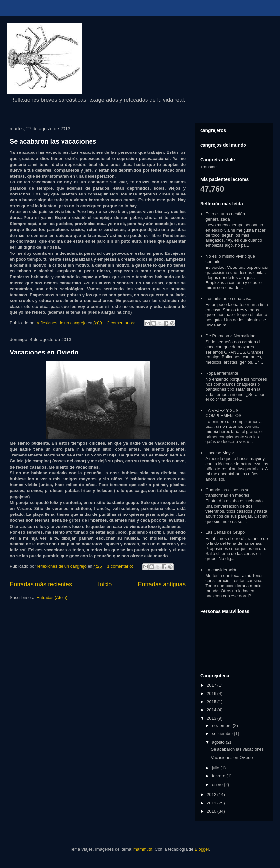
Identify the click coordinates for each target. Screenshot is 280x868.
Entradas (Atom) (52, 597)
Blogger (202, 849)
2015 (212, 702)
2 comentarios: (122, 323)
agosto (219, 742)
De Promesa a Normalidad (230, 336)
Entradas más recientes (41, 584)
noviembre (222, 725)
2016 (212, 694)
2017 (212, 685)
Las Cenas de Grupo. (226, 532)
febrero (219, 776)
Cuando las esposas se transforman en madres (227, 492)
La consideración (221, 570)
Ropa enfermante (222, 373)
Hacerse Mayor (220, 453)
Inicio (105, 584)
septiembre (223, 734)
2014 (212, 710)
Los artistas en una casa (228, 299)
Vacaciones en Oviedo (44, 352)
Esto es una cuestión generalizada (225, 217)
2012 (212, 795)
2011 (212, 803)
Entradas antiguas (162, 584)
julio (216, 768)
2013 (212, 718)
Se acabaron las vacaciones (53, 141)
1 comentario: (120, 566)
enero (218, 784)
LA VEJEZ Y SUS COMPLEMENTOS (223, 413)
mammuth (143, 849)
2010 (212, 811)
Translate (209, 167)
